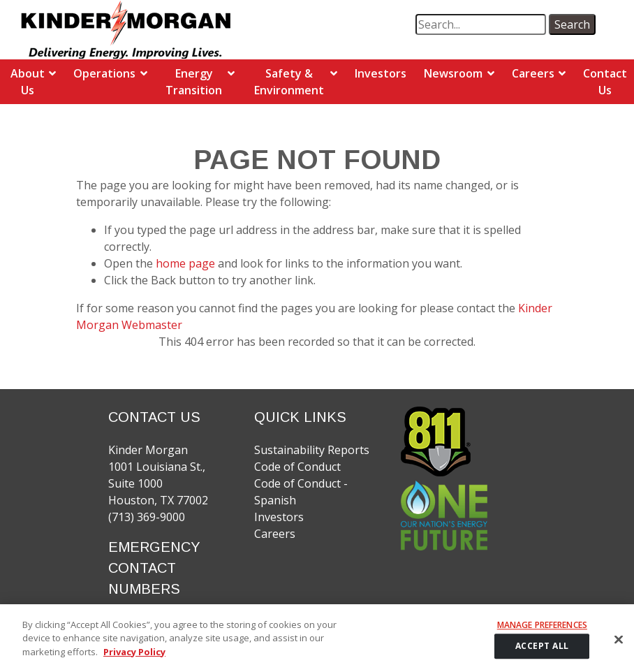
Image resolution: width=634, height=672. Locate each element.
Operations (104, 73)
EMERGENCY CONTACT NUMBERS (154, 568)
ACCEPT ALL (542, 653)
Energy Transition (194, 82)
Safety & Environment (289, 82)
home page (187, 263)
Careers (533, 73)
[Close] (619, 646)
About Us (28, 82)
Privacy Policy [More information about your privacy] (134, 659)
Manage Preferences (542, 632)
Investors (381, 73)
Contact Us (605, 82)
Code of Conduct (297, 467)
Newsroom (453, 73)
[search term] (481, 24)
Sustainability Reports (312, 450)
